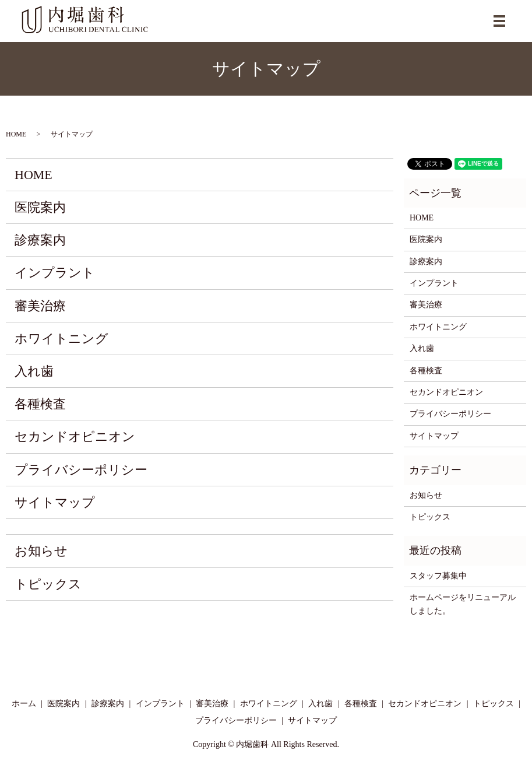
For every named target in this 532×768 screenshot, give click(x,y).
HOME (16, 134)
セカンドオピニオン (75, 436)
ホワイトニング (61, 339)
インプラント (55, 273)
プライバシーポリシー (81, 470)
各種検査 (40, 404)
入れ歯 (34, 371)
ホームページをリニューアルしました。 (463, 604)
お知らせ (41, 551)
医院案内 (40, 207)
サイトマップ (55, 502)
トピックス (48, 584)
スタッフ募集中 (438, 576)
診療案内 (40, 240)
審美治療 (40, 306)
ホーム (24, 704)
